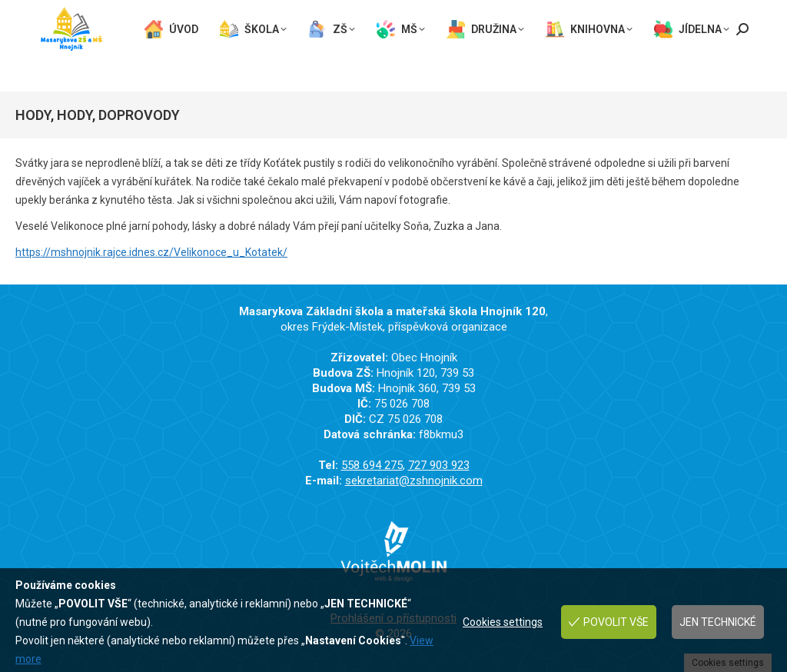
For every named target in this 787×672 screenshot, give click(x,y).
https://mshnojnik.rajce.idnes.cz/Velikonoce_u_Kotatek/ (151, 252)
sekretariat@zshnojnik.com (115, 24)
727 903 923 (159, 10)
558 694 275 (73, 10)
